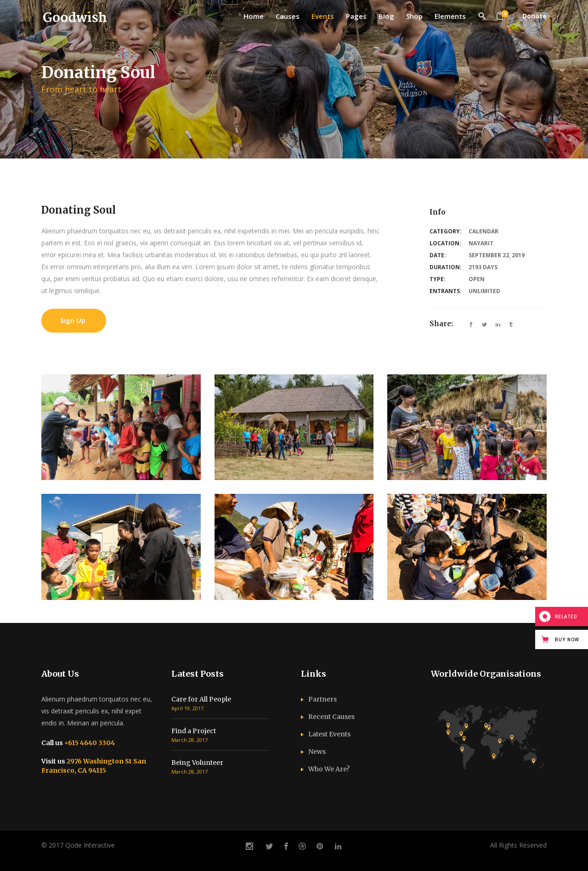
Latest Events (329, 734)
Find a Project (194, 731)
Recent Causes (331, 717)
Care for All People (201, 699)
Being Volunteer (197, 763)
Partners (322, 699)
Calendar (483, 231)
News (317, 752)
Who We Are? (329, 769)
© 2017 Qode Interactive (78, 845)
